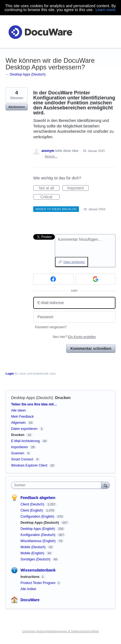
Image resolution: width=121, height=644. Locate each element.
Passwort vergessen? (51, 327)
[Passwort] (74, 317)
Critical (50, 197)
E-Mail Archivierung (25, 441)
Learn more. (106, 10)
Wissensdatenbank (38, 570)
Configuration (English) (38, 517)
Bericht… (51, 156)
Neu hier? (74, 337)
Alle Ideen (18, 410)
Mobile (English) (33, 553)
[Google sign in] (96, 279)
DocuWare (30, 600)
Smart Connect (22, 459)
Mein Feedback (22, 417)
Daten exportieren (24, 429)
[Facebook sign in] (53, 279)
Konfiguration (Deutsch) (38, 535)
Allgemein (18, 423)
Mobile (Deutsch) (34, 547)
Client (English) (32, 510)
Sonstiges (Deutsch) (36, 559)
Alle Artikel (28, 589)
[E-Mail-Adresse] (74, 303)
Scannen (18, 453)
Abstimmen (17, 107)
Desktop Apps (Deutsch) (32, 398)
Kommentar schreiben (91, 349)
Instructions (30, 577)
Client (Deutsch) (33, 504)
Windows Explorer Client (29, 465)
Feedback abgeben (38, 498)
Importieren (20, 447)
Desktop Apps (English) (38, 529)
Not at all (49, 188)
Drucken (63, 398)
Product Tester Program (38, 583)
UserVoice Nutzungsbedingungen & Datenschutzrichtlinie (60, 631)
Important (78, 188)
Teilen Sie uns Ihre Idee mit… (34, 404)
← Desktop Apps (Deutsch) (26, 74)
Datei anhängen (74, 262)
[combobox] (57, 485)
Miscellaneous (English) (38, 541)
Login (10, 374)
